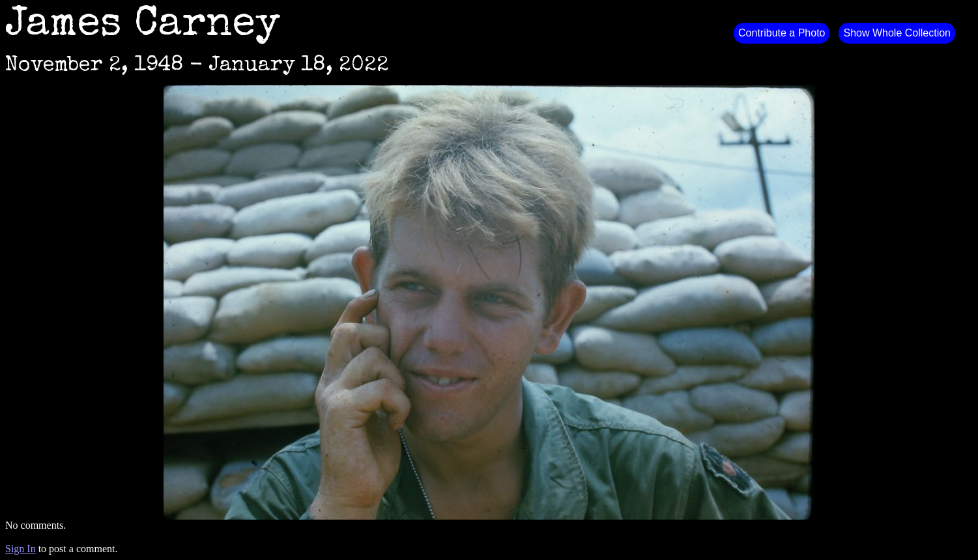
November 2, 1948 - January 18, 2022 (197, 66)
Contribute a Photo (782, 33)
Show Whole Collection (897, 33)
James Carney (143, 26)
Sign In (21, 549)
